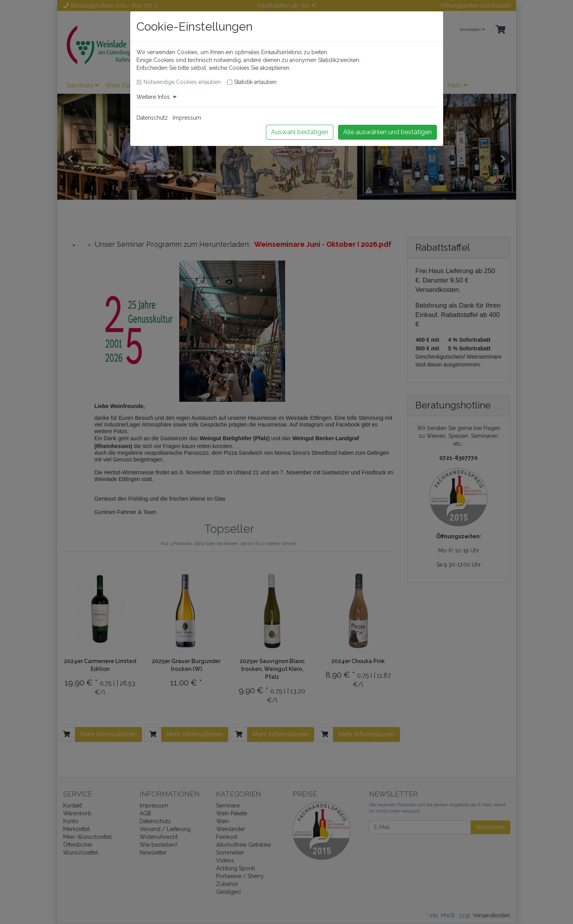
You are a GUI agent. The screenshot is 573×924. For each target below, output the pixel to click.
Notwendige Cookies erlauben (182, 82)
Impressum (187, 118)
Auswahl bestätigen (300, 132)
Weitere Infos (156, 97)
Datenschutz (152, 118)
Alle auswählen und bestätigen (387, 132)
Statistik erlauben (255, 82)
